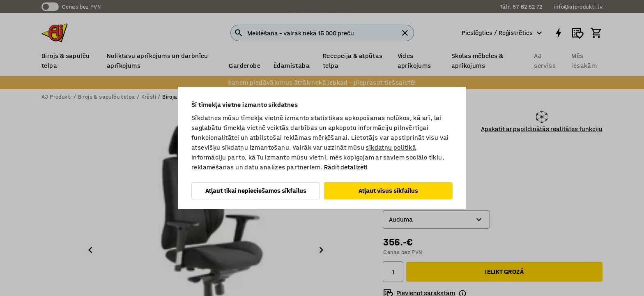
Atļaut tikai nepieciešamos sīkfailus (256, 191)
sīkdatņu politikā (391, 147)
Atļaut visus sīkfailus (388, 191)
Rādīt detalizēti (346, 167)
